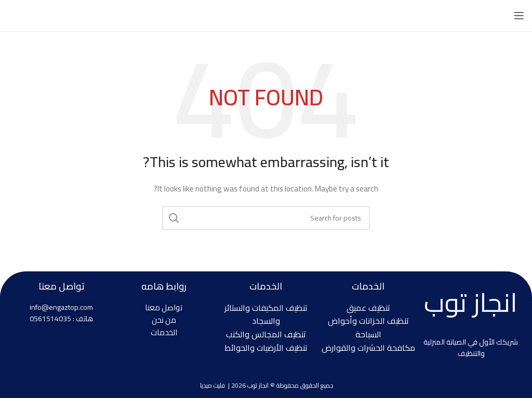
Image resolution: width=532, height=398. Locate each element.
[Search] (266, 218)
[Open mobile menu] (519, 16)
